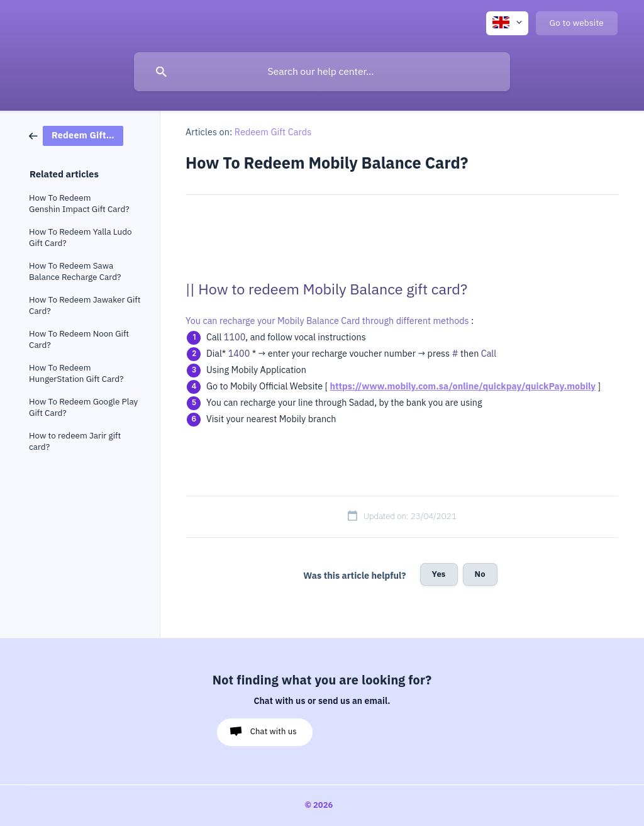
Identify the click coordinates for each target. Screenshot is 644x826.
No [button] (480, 574)
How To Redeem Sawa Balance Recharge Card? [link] (75, 271)
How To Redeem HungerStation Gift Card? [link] (76, 373)
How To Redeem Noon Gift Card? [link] (79, 339)
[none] (507, 23)
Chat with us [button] (274, 731)
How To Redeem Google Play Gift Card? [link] (83, 407)
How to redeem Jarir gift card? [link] (75, 441)
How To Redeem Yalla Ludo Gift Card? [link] (80, 237)
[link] (76, 135)
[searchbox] (322, 72)
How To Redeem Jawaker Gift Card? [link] (85, 305)
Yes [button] (439, 574)
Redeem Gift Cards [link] (273, 132)
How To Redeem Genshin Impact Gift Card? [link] (79, 204)
